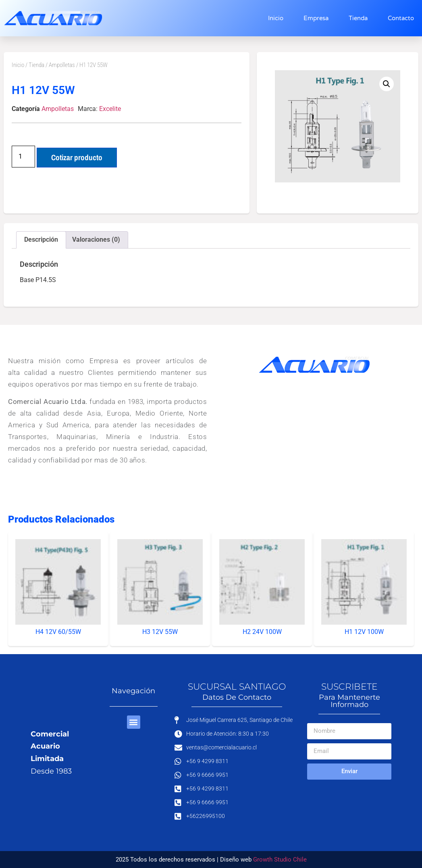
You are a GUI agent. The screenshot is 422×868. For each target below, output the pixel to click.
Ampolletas (62, 65)
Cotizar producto (77, 157)
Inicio (276, 18)
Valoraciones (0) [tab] (96, 239)
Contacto (401, 18)
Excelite (110, 109)
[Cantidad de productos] (23, 157)
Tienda (358, 18)
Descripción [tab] (41, 239)
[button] (387, 84)
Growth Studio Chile (280, 860)
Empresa (316, 18)
